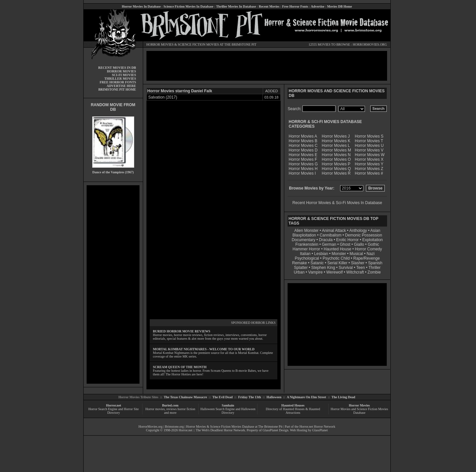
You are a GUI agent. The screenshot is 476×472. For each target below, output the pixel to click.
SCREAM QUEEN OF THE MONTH (180, 367)
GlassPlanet (320, 430)
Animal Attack (334, 231)
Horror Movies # (369, 173)
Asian (375, 231)
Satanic (317, 263)
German (329, 244)
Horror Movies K (336, 141)
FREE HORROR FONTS (118, 82)
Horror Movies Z (369, 169)
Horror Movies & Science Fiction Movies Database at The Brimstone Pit (234, 427)
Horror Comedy (369, 249)
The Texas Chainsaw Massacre (185, 397)
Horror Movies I (302, 173)
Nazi (371, 254)
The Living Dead (343, 397)
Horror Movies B (303, 141)
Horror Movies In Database (141, 6)
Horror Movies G (303, 164)
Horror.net (114, 405)
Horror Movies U (369, 146)
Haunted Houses (293, 405)
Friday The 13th (249, 397)
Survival (346, 268)
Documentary (304, 240)
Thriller (375, 268)
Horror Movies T (369, 141)
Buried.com (170, 405)
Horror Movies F (303, 159)
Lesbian (321, 254)
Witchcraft (355, 272)
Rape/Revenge (367, 258)
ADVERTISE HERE (121, 86)
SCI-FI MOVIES (124, 75)
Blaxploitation (304, 235)
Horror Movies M (336, 150)
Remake (300, 263)
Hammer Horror (306, 249)
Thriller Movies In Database (236, 6)
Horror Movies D (303, 150)
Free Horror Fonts (295, 6)
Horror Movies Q (336, 169)
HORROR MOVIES (160, 44)
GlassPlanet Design (275, 430)
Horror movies (155, 409)
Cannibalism (331, 235)
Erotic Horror (347, 240)
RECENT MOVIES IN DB (117, 68)
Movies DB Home (340, 6)
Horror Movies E (303, 155)
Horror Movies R (336, 173)
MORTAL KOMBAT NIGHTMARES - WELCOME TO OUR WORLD (204, 349)
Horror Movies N (336, 155)
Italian (305, 254)
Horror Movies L (336, 146)
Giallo (359, 244)
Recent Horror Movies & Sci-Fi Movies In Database (337, 203)
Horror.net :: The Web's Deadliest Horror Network (212, 430)
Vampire (315, 272)
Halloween (274, 397)
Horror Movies (359, 405)
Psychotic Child (336, 258)
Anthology (358, 231)
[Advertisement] (113, 284)
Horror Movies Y (369, 164)
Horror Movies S (369, 136)
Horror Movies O (336, 159)
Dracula (326, 240)
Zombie (374, 272)
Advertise (317, 6)
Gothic (373, 244)
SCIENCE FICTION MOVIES (198, 44)
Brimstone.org (174, 427)
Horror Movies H (303, 169)
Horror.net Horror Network (317, 427)
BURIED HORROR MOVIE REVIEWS (182, 331)
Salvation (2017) (163, 97)
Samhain (228, 405)
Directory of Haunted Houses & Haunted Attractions (293, 411)
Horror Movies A (303, 136)
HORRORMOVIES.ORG (370, 44)
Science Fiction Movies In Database (188, 6)
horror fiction (186, 409)
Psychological (307, 258)
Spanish (375, 263)
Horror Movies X (369, 159)
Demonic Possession (364, 235)
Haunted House (337, 249)
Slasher (358, 263)
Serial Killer (337, 263)
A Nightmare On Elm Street (306, 397)
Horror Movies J (336, 136)
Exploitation (373, 240)
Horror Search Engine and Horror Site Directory (113, 411)
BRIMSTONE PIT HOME (117, 89)
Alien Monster (306, 231)
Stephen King (323, 268)
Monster (339, 254)
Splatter (301, 268)
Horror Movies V (369, 150)
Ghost (345, 244)
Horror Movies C (303, 146)
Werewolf (335, 272)
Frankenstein (307, 244)
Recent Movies (269, 6)
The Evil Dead (223, 397)
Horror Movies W (370, 155)
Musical (357, 254)
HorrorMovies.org (151, 427)
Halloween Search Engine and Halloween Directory (228, 411)
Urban (299, 272)
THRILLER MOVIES (120, 79)
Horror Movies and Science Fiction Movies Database (359, 411)
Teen (361, 268)
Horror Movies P (336, 164)
